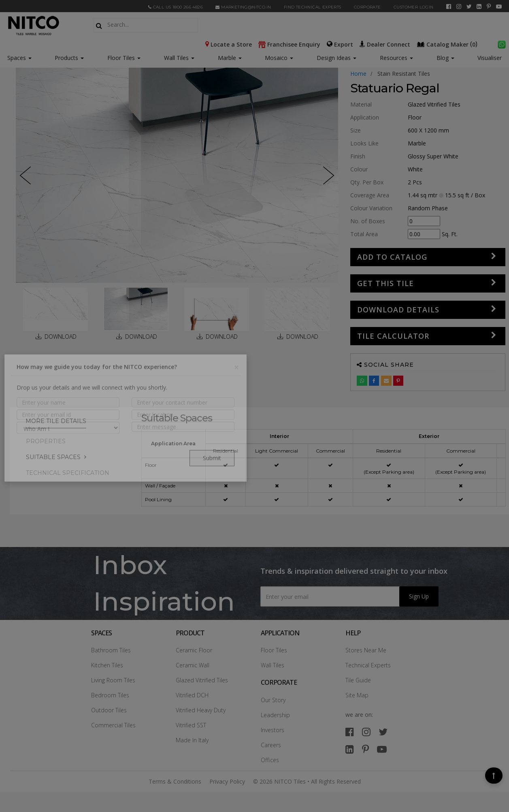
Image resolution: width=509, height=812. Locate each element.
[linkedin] (479, 6)
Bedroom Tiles (110, 695)
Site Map (357, 695)
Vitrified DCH (192, 695)
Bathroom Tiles (111, 650)
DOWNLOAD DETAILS (398, 310)
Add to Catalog (392, 257)
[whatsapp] (502, 44)
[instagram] (459, 6)
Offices (270, 760)
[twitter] (469, 6)
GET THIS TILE (385, 283)
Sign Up (419, 596)
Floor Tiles (124, 58)
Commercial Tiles (113, 725)
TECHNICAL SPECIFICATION (68, 473)
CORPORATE (367, 7)
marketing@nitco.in (243, 7)
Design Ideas (336, 58)
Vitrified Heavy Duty (201, 710)
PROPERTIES (46, 441)
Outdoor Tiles (109, 710)
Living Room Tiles (113, 680)
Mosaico (279, 58)
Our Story (273, 700)
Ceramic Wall (193, 665)
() (448, 44)
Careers (271, 745)
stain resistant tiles (404, 74)
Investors (273, 730)
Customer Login (414, 7)
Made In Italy (192, 740)
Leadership (275, 715)
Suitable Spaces (53, 457)
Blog (445, 58)
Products (66, 58)
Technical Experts (368, 665)
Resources (396, 58)
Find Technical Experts (313, 7)
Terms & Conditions (175, 781)
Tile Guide (358, 680)
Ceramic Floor (194, 650)
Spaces (17, 58)
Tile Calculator (393, 336)
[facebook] (449, 6)
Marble (230, 58)
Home (358, 74)
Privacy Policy (227, 781)
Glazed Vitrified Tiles (202, 680)
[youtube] (499, 6)
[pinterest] (489, 6)
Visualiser (490, 58)
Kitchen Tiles (107, 665)
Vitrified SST (191, 725)
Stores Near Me (366, 650)
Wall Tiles (179, 58)
